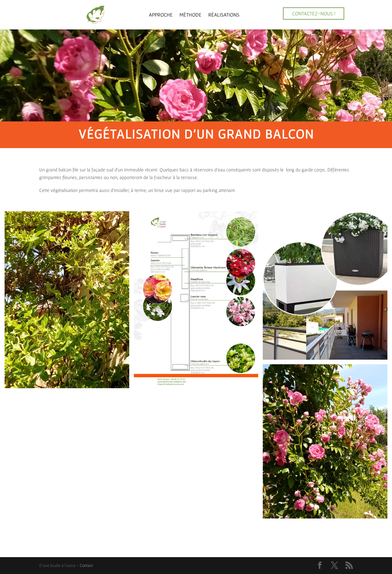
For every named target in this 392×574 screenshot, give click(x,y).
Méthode (190, 15)
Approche (161, 15)
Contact (86, 565)
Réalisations (224, 15)
